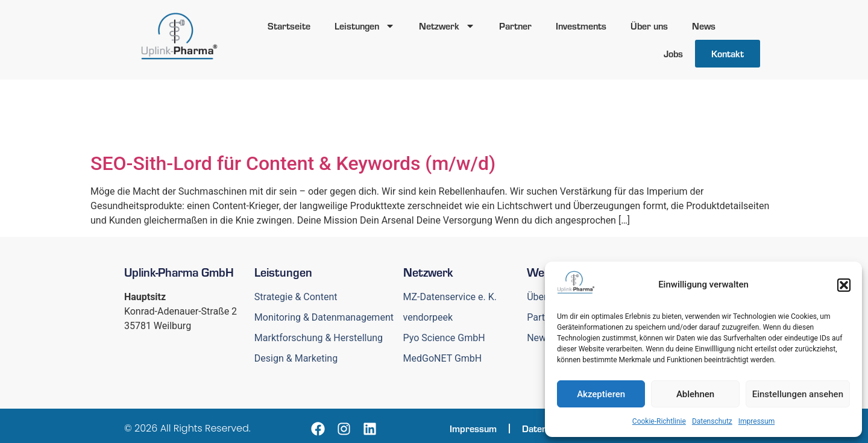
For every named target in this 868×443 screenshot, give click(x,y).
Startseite (289, 26)
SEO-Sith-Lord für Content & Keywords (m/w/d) (293, 163)
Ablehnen (695, 394)
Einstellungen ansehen (798, 394)
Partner (515, 26)
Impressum (756, 421)
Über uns (649, 26)
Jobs (673, 53)
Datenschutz (712, 421)
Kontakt (728, 53)
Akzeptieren (601, 394)
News (704, 26)
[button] (844, 285)
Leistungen (365, 26)
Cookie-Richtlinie (659, 421)
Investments (581, 26)
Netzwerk (447, 26)
